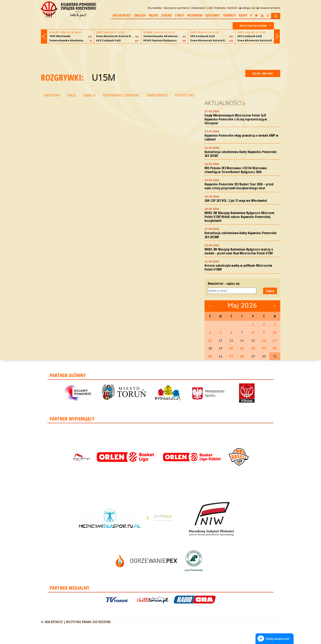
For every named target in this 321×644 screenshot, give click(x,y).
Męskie (154, 15)
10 (275, 332)
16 (264, 340)
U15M (103, 77)
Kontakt (232, 8)
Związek (140, 15)
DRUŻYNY (52, 95)
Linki (210, 8)
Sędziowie (212, 15)
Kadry (243, 15)
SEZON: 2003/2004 (263, 73)
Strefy (180, 15)
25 (210, 356)
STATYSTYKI (185, 95)
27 (231, 356)
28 (242, 356)
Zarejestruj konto (268, 8)
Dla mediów (155, 8)
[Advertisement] (160, 56)
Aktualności (122, 15)
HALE (72, 95)
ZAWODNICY (157, 95)
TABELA (89, 95)
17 (275, 340)
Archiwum (195, 15)
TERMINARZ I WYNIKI (121, 95)
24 (275, 348)
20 (231, 348)
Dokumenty (198, 8)
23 (264, 348)
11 (210, 340)
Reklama (220, 8)
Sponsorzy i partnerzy (176, 8)
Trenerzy (229, 15)
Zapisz (270, 291)
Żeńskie (167, 15)
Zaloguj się (247, 8)
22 (253, 348)
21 (242, 348)
